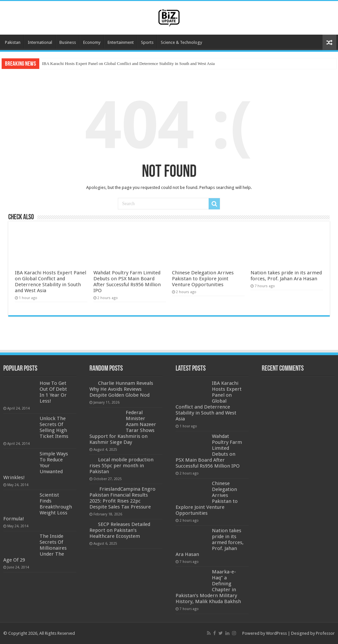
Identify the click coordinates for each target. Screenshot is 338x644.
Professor (325, 633)
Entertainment (121, 42)
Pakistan (13, 42)
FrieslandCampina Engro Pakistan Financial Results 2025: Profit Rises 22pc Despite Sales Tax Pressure (122, 498)
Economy (92, 42)
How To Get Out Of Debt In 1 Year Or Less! (53, 392)
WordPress (276, 633)
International (40, 42)
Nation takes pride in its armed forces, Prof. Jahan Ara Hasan (286, 276)
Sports (147, 42)
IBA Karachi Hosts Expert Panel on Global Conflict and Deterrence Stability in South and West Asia (128, 63)
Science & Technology (181, 42)
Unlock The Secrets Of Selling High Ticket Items (54, 427)
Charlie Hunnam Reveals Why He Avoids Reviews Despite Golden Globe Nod (121, 389)
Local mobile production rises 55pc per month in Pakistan (121, 466)
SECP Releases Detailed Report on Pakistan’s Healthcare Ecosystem (120, 530)
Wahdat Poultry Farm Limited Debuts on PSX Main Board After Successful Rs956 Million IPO (127, 282)
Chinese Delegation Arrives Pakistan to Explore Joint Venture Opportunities (203, 279)
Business (68, 42)
